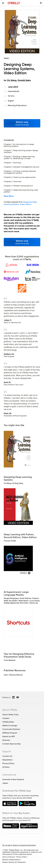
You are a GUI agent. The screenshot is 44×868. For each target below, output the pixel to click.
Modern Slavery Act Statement (14, 862)
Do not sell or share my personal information (19, 845)
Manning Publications (17, 105)
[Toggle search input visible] (41, 3)
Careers (6, 718)
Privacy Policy (8, 763)
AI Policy (6, 767)
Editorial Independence (11, 860)
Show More (9, 196)
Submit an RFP (9, 736)
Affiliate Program (10, 733)
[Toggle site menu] (3, 3)
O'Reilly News (8, 722)
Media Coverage (10, 726)
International (9, 775)
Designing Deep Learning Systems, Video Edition (20, 203)
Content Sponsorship (11, 744)
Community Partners (11, 729)
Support (7, 751)
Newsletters (7, 760)
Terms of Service (9, 857)
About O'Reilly (10, 710)
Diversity (6, 740)
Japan (5, 783)
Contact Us (7, 756)
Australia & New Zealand (13, 779)
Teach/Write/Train (10, 715)
